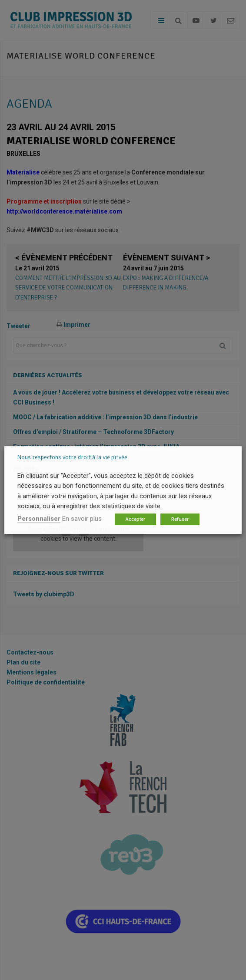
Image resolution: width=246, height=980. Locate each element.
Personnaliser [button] (39, 519)
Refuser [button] (180, 519)
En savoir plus (82, 519)
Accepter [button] (135, 519)
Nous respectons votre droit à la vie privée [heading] (72, 457)
